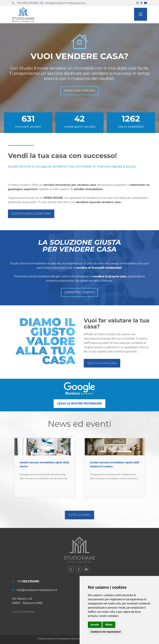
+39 (28, 581)
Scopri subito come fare (31, 214)
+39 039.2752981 (27, 3)
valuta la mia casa (102, 363)
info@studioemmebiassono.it (65, 3)
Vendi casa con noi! (80, 91)
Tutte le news (79, 515)
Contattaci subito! (79, 292)
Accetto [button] (95, 625)
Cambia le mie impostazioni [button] (106, 632)
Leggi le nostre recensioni (79, 404)
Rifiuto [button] (109, 625)
